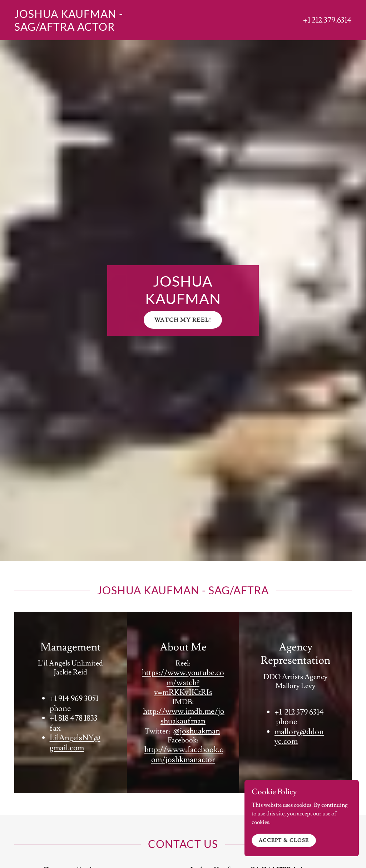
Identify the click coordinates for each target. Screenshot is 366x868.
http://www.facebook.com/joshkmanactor (184, 755)
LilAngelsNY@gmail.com (75, 743)
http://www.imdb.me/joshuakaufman (184, 716)
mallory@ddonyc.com (299, 737)
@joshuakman (197, 731)
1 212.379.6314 (330, 20)
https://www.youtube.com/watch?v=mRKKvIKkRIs (183, 683)
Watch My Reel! (183, 320)
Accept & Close (284, 848)
